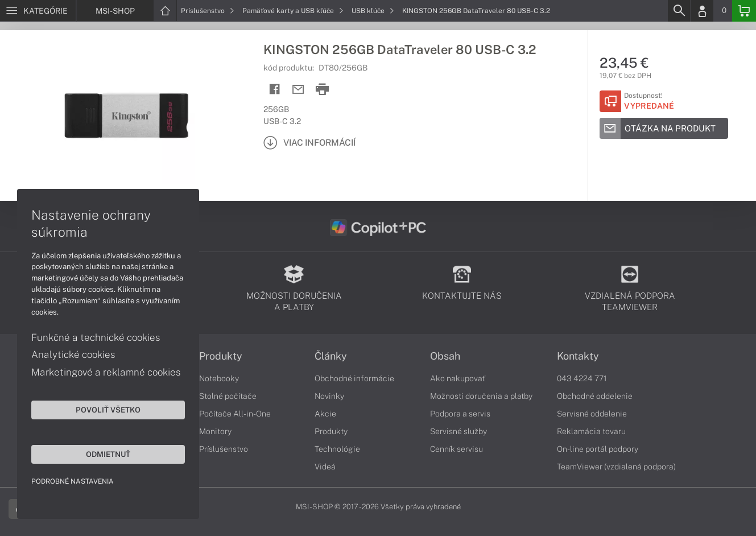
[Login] (702, 11)
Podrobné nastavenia (73, 481)
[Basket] (744, 11)
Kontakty (578, 356)
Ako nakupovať (458, 378)
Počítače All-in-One (235, 414)
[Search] (679, 11)
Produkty (221, 356)
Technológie (337, 449)
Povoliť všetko (108, 410)
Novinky (329, 396)
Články (331, 356)
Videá (325, 467)
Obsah (445, 356)
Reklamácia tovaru (591, 431)
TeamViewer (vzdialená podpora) (616, 467)
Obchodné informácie (354, 378)
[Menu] (38, 11)
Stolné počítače (228, 396)
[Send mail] (298, 90)
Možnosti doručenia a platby (481, 396)
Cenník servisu (457, 449)
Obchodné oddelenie (595, 396)
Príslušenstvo (208, 11)
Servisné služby (458, 431)
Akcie (325, 414)
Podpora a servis (460, 414)
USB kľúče (373, 11)
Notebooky (219, 378)
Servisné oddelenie (592, 414)
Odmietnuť (108, 454)
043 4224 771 (582, 378)
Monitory (215, 431)
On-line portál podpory (598, 449)
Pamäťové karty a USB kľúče (293, 11)
